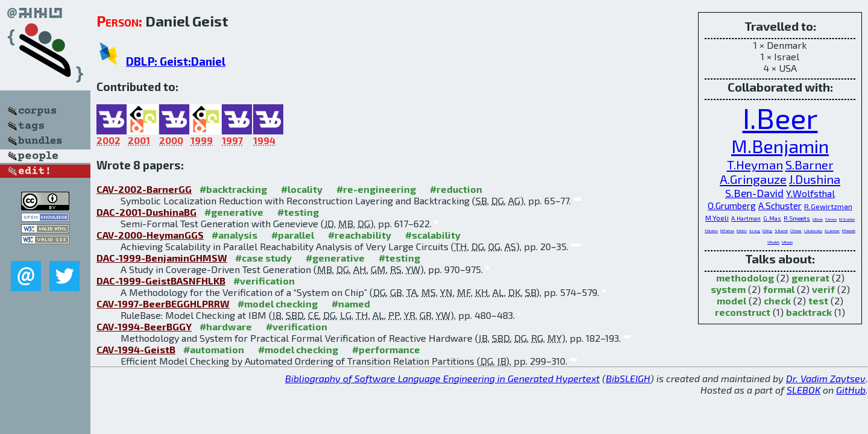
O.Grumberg (732, 206)
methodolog (745, 278)
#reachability (360, 235)
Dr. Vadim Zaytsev (826, 378)
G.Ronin (787, 242)
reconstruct (743, 312)
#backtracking (233, 189)
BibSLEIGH (628, 378)
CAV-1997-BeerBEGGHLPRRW (163, 303)
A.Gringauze (753, 179)
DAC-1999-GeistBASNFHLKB (161, 281)
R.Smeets (797, 218)
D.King (767, 231)
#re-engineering (376, 189)
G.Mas (772, 218)
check (777, 300)
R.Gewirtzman (828, 206)
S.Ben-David (754, 193)
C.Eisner (796, 231)
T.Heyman (755, 164)
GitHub (851, 390)
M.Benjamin (780, 146)
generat (810, 278)
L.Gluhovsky (813, 231)
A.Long (755, 231)
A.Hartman (746, 218)
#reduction (456, 189)
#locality (302, 189)
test (818, 300)
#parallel (293, 235)
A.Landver (832, 231)
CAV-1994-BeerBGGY (144, 326)
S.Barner (810, 165)
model (731, 300)
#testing (298, 212)
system (728, 289)
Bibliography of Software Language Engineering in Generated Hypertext (442, 378)
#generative (234, 212)
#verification (264, 281)
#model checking (278, 303)
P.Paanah (849, 231)
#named (351, 303)
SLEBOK (804, 390)
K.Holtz (742, 231)
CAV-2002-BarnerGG (144, 189)
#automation (214, 349)
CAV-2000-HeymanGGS (150, 235)
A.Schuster (780, 206)
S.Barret (781, 231)
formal (779, 289)
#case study (263, 258)
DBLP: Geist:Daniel (176, 61)
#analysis (234, 235)
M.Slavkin (847, 219)
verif (823, 289)
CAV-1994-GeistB (136, 349)
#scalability (433, 235)
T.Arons (831, 219)
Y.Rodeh (773, 242)
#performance (386, 349)
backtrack (809, 312)
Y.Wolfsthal (810, 193)
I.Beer (780, 118)
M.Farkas (727, 231)
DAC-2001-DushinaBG (146, 212)
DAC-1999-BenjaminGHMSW (162, 258)
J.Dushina (815, 179)
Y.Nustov (711, 231)
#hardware (226, 326)
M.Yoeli (717, 218)
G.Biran (818, 219)
